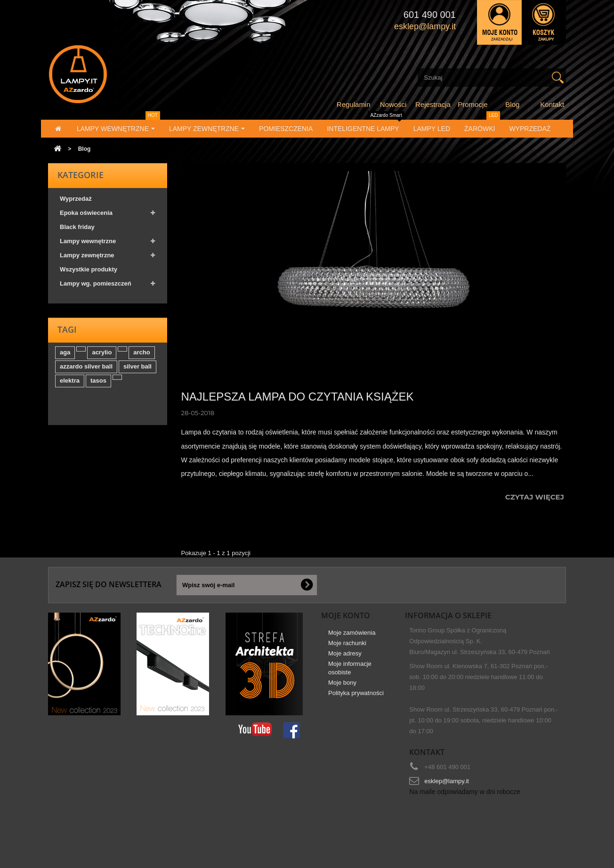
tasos (98, 386)
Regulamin (354, 104)
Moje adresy (345, 657)
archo (141, 357)
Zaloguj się (499, 22)
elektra (70, 386)
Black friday (77, 230)
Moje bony (342, 686)
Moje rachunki (347, 646)
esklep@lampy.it (447, 781)
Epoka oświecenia (86, 216)
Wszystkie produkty (89, 273)
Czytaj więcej (536, 497)
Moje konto (346, 615)
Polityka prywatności (356, 696)
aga (65, 357)
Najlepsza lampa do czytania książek (298, 397)
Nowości (393, 104)
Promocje (473, 104)
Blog (512, 104)
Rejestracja (433, 104)
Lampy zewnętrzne (87, 258)
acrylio (102, 357)
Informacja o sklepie (448, 615)
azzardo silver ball (86, 372)
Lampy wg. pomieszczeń (96, 287)
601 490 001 (430, 15)
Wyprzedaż (76, 202)
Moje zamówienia (352, 636)
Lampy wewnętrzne (88, 244)
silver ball (137, 372)
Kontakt (552, 104)
